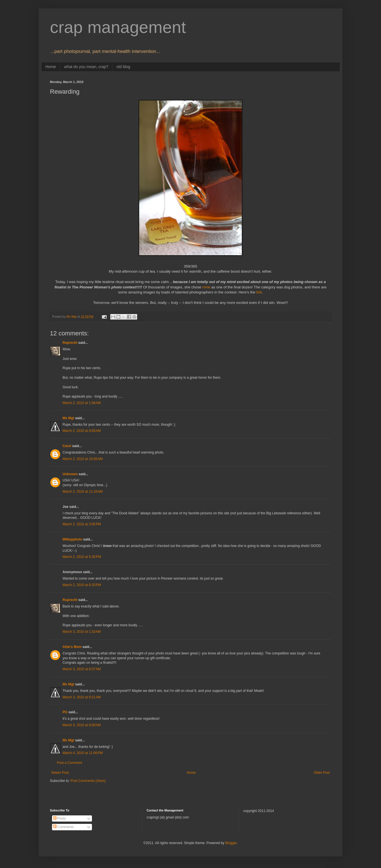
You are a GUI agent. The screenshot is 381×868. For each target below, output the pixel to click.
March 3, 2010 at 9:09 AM (82, 725)
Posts (59, 818)
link (259, 292)
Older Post (322, 773)
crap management (118, 27)
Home (51, 67)
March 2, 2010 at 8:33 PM (82, 585)
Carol (67, 446)
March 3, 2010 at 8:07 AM (82, 669)
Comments (63, 827)
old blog (123, 67)
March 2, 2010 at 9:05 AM (82, 431)
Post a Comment (70, 763)
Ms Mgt (68, 418)
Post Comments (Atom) (88, 781)
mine (206, 287)
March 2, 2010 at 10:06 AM (83, 459)
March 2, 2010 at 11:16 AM (83, 492)
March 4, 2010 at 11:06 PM (83, 753)
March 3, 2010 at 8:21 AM (82, 697)
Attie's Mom (72, 647)
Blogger (231, 843)
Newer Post (60, 773)
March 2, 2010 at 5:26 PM (82, 557)
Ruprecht (70, 343)
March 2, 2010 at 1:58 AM (82, 403)
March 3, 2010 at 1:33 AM (82, 632)
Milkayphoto (73, 539)
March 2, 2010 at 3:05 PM (82, 524)
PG (65, 712)
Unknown (70, 474)
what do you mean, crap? (86, 67)
